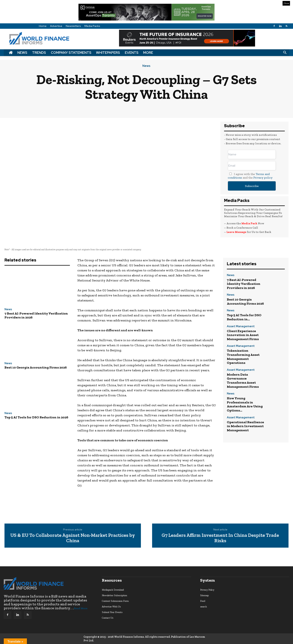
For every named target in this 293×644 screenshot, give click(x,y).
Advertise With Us (111, 607)
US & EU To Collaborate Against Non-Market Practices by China (73, 538)
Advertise (56, 26)
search (203, 607)
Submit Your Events (112, 612)
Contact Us (108, 618)
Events (132, 53)
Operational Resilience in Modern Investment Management (245, 426)
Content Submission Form (115, 601)
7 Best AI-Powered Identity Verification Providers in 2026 (36, 315)
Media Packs (92, 26)
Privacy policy (263, 178)
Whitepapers (108, 53)
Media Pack (249, 223)
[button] (285, 53)
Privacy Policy (207, 590)
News (22, 53)
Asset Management (241, 327)
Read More (81, 608)
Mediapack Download (113, 590)
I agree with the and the (250, 176)
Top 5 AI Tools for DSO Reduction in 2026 (36, 417)
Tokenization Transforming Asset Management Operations (243, 357)
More (148, 53)
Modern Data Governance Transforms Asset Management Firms (243, 381)
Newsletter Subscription (114, 595)
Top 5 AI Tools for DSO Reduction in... (244, 317)
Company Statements (71, 53)
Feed (203, 601)
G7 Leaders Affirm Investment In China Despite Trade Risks (220, 538)
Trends (39, 53)
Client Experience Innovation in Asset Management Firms (243, 335)
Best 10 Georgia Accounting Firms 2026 (36, 367)
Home (43, 26)
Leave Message (237, 232)
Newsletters (73, 26)
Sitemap (204, 595)
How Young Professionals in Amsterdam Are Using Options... (245, 404)
